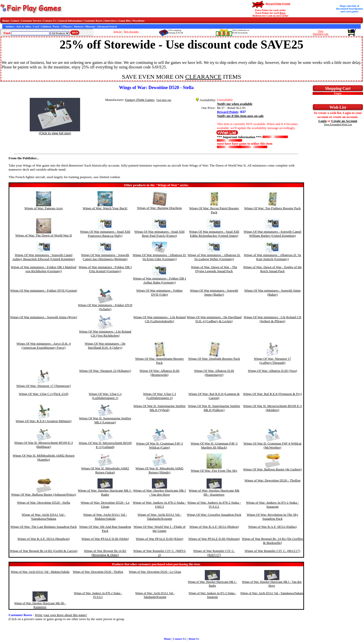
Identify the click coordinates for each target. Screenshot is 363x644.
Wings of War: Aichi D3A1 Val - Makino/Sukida (105, 517)
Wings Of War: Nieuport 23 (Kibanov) (105, 371)
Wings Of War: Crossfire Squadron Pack (214, 515)
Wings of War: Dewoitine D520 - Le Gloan (105, 505)
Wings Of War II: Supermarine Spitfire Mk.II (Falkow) (214, 408)
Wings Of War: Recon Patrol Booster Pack (214, 210)
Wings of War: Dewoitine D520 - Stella (44, 502)
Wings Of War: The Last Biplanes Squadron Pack (44, 527)
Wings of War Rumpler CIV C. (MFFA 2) (159, 553)
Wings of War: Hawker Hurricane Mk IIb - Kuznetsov (214, 492)
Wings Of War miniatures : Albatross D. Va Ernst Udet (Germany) (159, 257)
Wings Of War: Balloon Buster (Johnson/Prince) (44, 494)
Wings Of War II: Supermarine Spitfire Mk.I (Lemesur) (105, 420)
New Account (131, 32)
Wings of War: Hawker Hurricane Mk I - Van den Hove (159, 492)
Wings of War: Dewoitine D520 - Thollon (272, 480)
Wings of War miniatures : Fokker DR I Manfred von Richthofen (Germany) (44, 269)
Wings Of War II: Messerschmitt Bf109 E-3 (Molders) (272, 408)
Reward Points (227, 112)
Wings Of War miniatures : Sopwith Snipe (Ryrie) (44, 317)
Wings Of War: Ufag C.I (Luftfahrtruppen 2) (159, 396)
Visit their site (164, 100)
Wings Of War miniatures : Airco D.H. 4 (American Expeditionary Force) (43, 346)
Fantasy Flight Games (140, 100)
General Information (70, 21)
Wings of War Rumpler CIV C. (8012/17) (272, 551)
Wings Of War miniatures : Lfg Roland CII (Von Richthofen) (105, 333)
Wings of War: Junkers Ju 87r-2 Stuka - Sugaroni (272, 505)
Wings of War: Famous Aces (44, 208)
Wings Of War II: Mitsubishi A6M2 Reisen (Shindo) (159, 470)
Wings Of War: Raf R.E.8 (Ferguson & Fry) (273, 394)
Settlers (10, 27)
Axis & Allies (24, 27)
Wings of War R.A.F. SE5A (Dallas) (272, 527)
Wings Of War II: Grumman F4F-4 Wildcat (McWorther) (272, 445)
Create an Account (344, 121)
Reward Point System (278, 4)
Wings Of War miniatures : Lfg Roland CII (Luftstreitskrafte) (159, 319)
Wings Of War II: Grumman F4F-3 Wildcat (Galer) (159, 445)
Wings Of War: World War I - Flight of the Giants (160, 529)
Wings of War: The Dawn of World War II (44, 235)
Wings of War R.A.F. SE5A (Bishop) (214, 527)
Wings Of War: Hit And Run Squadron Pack (105, 529)
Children (46, 27)
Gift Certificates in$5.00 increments (240, 31)
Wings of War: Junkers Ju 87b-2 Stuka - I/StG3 (159, 505)
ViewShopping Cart (320, 32)
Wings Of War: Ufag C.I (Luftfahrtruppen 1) (105, 396)
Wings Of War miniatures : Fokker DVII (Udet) (159, 292)
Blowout (90, 27)
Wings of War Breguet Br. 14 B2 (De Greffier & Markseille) (272, 541)
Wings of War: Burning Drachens (159, 208)
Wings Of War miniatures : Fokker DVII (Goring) (44, 290)
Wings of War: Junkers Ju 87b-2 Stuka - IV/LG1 (214, 505)
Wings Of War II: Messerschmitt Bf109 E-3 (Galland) (105, 445)
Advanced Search (107, 27)
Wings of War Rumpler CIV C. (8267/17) (214, 553)
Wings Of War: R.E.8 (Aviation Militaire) (44, 421)
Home (6, 21)
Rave (283, 13)
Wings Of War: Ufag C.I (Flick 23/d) (43, 394)
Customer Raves (93, 21)
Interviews (111, 21)
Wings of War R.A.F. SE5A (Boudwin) (43, 539)
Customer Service (31, 21)
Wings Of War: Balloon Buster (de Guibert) (272, 469)
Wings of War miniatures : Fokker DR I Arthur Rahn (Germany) (160, 280)
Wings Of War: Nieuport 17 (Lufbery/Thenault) (273, 361)
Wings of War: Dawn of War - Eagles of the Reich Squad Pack (272, 269)
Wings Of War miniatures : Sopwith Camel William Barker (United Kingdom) (272, 234)
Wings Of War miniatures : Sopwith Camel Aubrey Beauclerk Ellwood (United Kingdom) (44, 257)
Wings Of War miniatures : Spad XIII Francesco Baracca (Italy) (105, 234)
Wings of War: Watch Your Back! (105, 208)
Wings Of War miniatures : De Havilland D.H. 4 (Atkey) (105, 346)
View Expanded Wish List (338, 124)
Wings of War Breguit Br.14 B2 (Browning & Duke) (105, 553)
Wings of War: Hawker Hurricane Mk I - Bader (105, 492)
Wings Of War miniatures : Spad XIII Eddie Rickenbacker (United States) (214, 234)
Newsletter (139, 21)
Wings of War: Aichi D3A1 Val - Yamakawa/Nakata (44, 517)
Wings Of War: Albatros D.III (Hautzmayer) (214, 373)
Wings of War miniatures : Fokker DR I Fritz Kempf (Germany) (105, 269)
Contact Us (49, 21)
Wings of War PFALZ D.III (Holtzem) (214, 539)
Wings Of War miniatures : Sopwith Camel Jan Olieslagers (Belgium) (105, 257)
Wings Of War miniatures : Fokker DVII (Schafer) (105, 307)
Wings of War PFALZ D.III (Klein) (159, 539)
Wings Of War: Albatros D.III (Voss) (273, 371)
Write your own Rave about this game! (61, 615)
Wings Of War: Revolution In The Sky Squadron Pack (272, 517)
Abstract (79, 27)
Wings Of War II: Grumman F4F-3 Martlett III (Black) (214, 445)
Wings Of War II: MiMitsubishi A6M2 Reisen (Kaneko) (43, 457)
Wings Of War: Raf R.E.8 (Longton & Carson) (214, 396)
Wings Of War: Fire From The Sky (214, 471)
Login (323, 121)
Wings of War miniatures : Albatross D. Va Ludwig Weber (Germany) (214, 257)
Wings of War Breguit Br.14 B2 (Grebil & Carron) (43, 551)
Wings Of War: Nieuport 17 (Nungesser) (44, 386)
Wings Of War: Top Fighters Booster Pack (272, 208)
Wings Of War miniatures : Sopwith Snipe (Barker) (214, 292)
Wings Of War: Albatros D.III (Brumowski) (159, 373)
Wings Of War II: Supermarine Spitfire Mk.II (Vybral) (159, 408)
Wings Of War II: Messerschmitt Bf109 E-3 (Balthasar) (43, 445)
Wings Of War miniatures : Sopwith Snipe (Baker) (272, 292)
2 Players (67, 27)
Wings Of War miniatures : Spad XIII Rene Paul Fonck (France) (159, 234)
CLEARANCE (203, 77)
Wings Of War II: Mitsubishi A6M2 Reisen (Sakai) (105, 470)
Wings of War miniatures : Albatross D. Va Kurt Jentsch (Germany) (272, 257)
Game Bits (124, 21)
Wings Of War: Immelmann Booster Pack (160, 361)
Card (36, 27)
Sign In (118, 32)
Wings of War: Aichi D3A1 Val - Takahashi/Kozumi (159, 517)
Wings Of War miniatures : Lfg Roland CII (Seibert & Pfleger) (272, 319)
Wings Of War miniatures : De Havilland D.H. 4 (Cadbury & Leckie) (214, 319)
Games (15, 21)
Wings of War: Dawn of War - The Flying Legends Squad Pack (214, 269)
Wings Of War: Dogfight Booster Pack (214, 359)
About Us (194, 639)
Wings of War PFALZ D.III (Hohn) (105, 539)
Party (56, 27)
